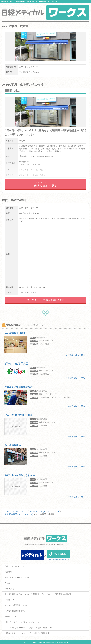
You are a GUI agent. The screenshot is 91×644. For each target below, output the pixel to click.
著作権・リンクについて (14, 617)
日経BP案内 (9, 589)
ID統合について (11, 600)
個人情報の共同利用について (16, 605)
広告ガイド (9, 583)
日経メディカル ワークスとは (16, 566)
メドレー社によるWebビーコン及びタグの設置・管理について (29, 628)
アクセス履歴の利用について (16, 611)
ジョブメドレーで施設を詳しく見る (46, 300)
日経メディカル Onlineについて (17, 578)
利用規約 (8, 572)
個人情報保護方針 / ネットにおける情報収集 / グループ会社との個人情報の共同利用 (38, 594)
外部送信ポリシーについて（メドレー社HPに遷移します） (28, 633)
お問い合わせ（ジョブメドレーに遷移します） (23, 622)
